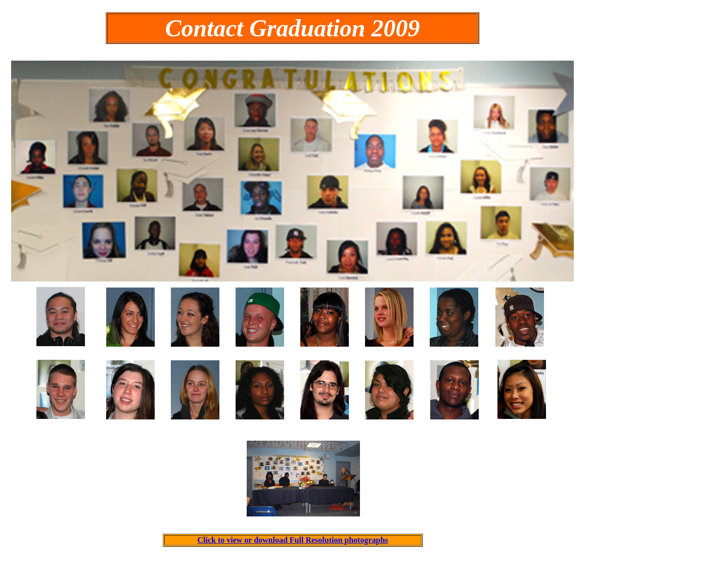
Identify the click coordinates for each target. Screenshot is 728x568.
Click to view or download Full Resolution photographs (292, 540)
